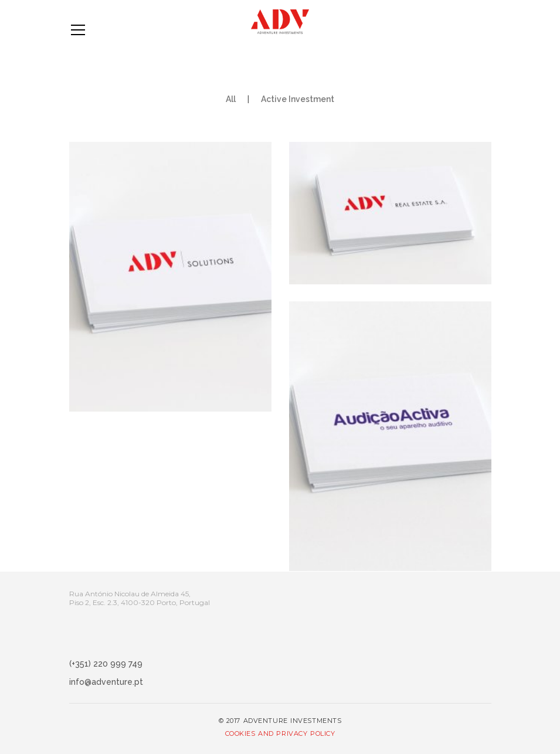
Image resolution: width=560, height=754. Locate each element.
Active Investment (298, 99)
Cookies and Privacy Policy (280, 733)
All (231, 99)
